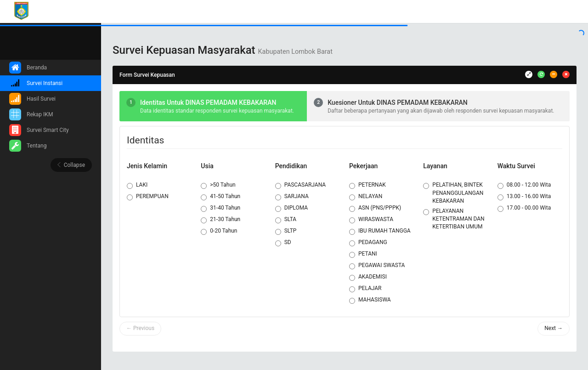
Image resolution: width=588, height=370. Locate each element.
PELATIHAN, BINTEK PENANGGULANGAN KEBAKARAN (453, 193)
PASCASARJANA (301, 185)
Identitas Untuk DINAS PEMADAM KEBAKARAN (208, 102)
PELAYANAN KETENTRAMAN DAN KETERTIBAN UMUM (454, 219)
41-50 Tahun (220, 197)
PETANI (363, 254)
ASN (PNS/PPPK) (375, 208)
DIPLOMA (291, 208)
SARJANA (292, 197)
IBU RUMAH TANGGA (380, 231)
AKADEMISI (368, 277)
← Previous (140, 328)
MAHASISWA (370, 300)
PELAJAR (365, 289)
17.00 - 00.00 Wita (524, 208)
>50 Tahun (218, 185)
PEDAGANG (368, 243)
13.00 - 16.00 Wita (524, 197)
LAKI (137, 185)
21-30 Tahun (220, 220)
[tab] (213, 106)
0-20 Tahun (219, 231)
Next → (554, 328)
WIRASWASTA (371, 220)
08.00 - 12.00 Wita (524, 185)
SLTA (286, 220)
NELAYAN (366, 197)
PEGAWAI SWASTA (377, 266)
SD (283, 243)
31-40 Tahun (220, 208)
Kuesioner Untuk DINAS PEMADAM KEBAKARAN (398, 102)
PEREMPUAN (148, 197)
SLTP (286, 231)
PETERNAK (367, 185)
